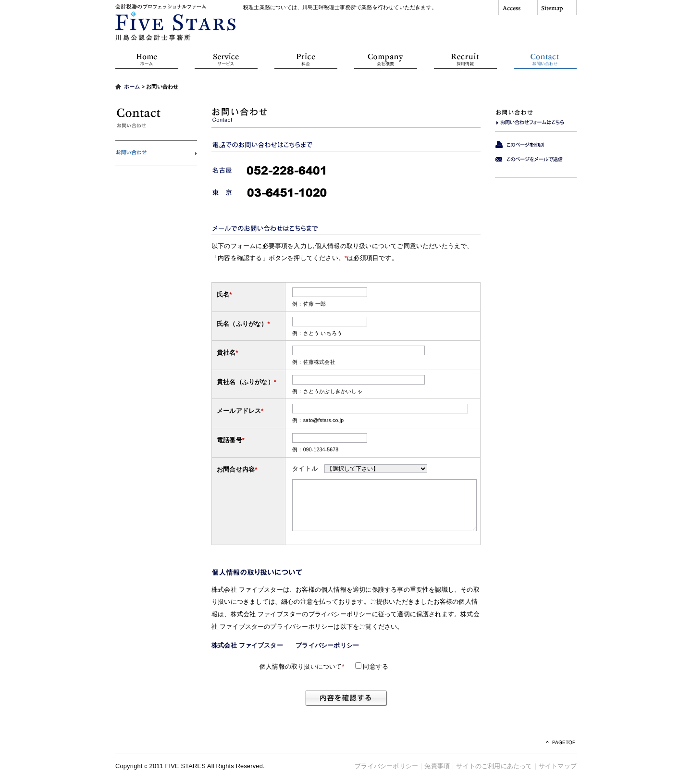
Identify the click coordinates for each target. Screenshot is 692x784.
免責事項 (437, 766)
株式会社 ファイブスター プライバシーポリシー (288, 645)
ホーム (132, 87)
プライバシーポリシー (386, 766)
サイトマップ (558, 766)
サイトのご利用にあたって (494, 766)
